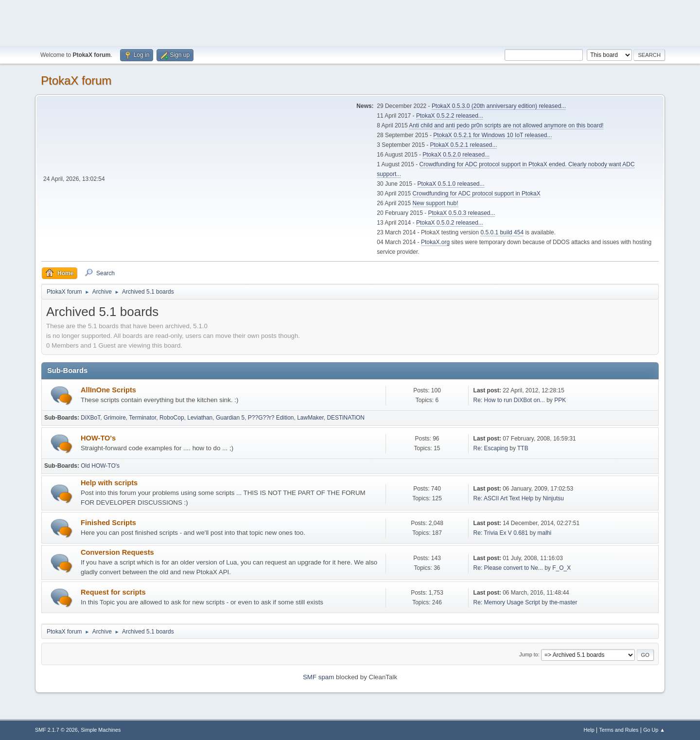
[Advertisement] (350, 22)
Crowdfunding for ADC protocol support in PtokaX (477, 194)
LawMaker (310, 418)
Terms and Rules (619, 730)
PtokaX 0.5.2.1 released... (464, 145)
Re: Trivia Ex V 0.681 (501, 533)
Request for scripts (113, 592)
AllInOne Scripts (108, 390)
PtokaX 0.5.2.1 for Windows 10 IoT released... (492, 135)
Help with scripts (109, 483)
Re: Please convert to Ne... (508, 568)
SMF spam (318, 677)
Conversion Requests (117, 552)
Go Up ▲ (654, 730)
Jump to (528, 654)
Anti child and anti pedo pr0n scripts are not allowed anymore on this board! (506, 125)
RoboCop (172, 418)
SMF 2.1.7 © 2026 (56, 730)
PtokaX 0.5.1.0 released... (451, 184)
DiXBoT (90, 418)
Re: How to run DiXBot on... (509, 400)
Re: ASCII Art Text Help (504, 498)
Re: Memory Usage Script (507, 602)
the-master (563, 602)
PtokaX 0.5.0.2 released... (450, 223)
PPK (560, 400)
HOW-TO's (98, 438)
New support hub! (436, 203)
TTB (523, 448)
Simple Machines (101, 730)
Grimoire (115, 418)
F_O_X (561, 568)
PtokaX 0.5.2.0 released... (456, 155)
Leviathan (200, 418)
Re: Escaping (491, 448)
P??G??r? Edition (271, 418)
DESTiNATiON (345, 418)
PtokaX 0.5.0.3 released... (462, 213)
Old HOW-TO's (100, 466)
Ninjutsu (553, 498)
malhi (545, 533)
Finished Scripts (108, 523)
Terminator (142, 418)
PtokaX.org (435, 242)
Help (589, 730)
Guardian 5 (230, 418)
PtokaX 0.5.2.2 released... (450, 116)
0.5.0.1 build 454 (502, 232)
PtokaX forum (76, 80)
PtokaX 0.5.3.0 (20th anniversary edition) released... (499, 106)
